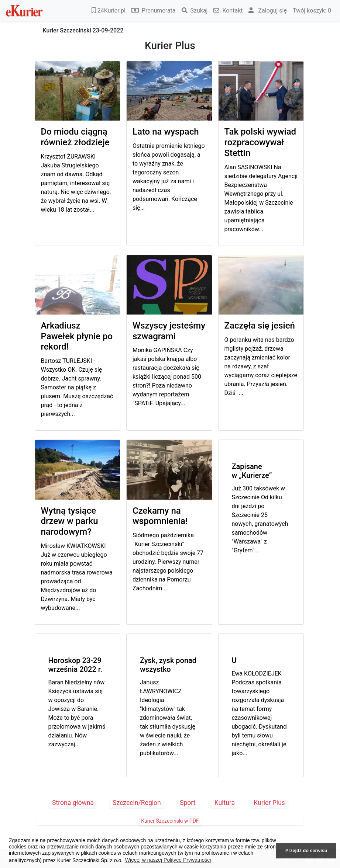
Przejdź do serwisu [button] (306, 851)
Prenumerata (154, 11)
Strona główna (73, 803)
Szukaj (195, 11)
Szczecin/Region (137, 803)
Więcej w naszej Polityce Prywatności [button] (168, 860)
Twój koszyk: (312, 11)
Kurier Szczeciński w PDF (170, 821)
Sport (188, 803)
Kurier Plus (269, 803)
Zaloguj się (268, 11)
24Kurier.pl (109, 11)
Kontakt (228, 11)
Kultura (225, 803)
